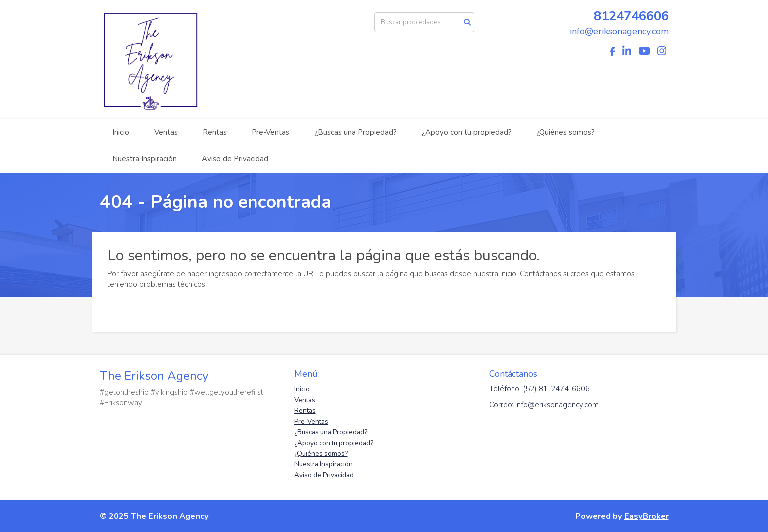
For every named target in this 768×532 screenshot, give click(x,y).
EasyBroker (646, 516)
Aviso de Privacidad (235, 159)
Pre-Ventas (270, 132)
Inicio (121, 132)
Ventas (166, 132)
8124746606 (631, 16)
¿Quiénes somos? (566, 132)
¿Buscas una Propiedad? (356, 132)
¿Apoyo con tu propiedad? (467, 132)
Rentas (215, 132)
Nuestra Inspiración (144, 159)
